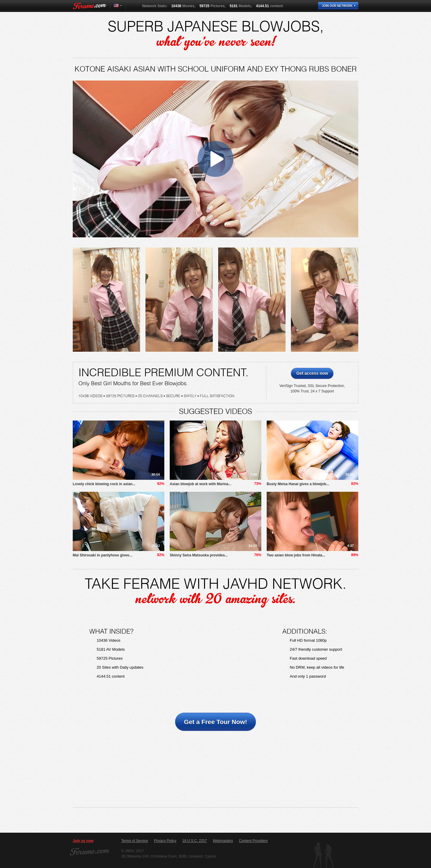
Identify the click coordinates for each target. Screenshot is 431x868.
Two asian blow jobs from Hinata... (296, 555)
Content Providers (253, 841)
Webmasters (223, 841)
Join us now (83, 841)
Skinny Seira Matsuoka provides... (199, 555)
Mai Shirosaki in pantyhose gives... (103, 555)
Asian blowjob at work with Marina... (201, 484)
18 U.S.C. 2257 (195, 841)
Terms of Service (135, 841)
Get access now (312, 373)
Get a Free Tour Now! (216, 722)
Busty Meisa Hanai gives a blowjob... (298, 484)
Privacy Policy (165, 841)
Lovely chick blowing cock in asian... (104, 484)
